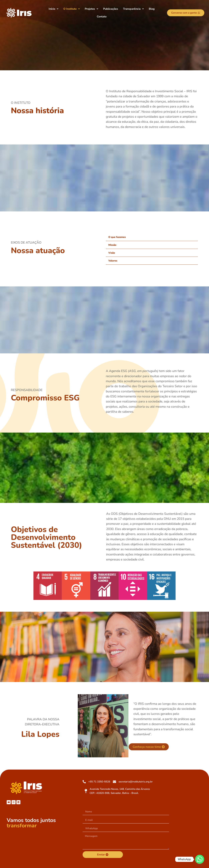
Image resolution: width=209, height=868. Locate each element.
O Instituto (72, 9)
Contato (102, 17)
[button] (54, 9)
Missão (112, 245)
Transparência (133, 9)
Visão (112, 253)
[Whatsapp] (200, 859)
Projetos (91, 9)
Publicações (111, 9)
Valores (113, 261)
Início (54, 9)
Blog (152, 9)
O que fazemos (117, 237)
